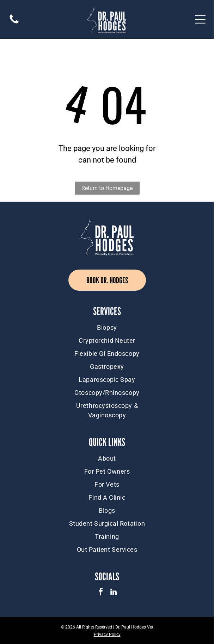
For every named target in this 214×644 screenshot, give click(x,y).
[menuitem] (107, 327)
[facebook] (100, 593)
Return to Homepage (107, 188)
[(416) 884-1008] (14, 23)
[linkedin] (114, 593)
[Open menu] (200, 19)
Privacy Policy (107, 634)
